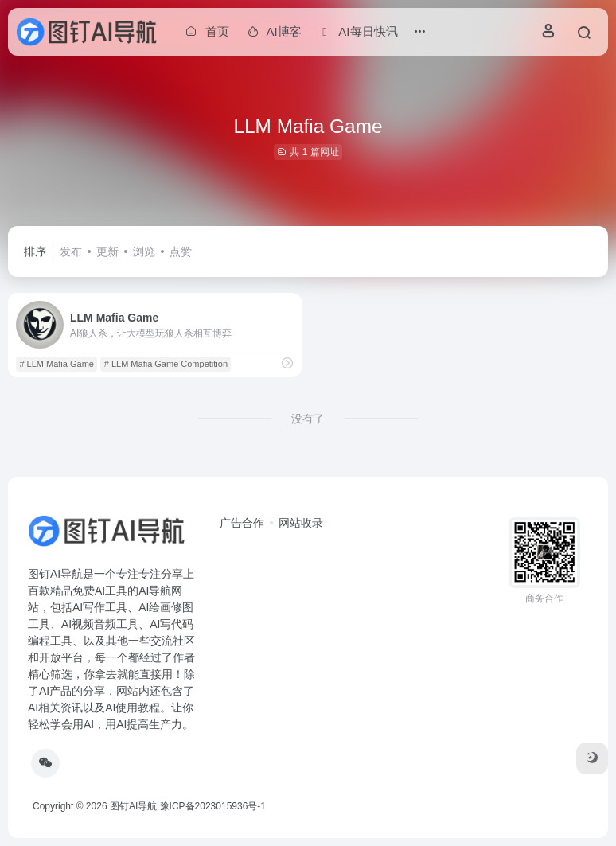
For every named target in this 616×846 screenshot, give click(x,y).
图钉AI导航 (133, 806)
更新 (107, 251)
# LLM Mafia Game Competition (166, 364)
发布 (71, 251)
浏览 (144, 251)
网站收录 (301, 523)
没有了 (308, 419)
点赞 (181, 251)
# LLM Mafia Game (57, 364)
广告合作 (242, 523)
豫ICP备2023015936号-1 (213, 806)
